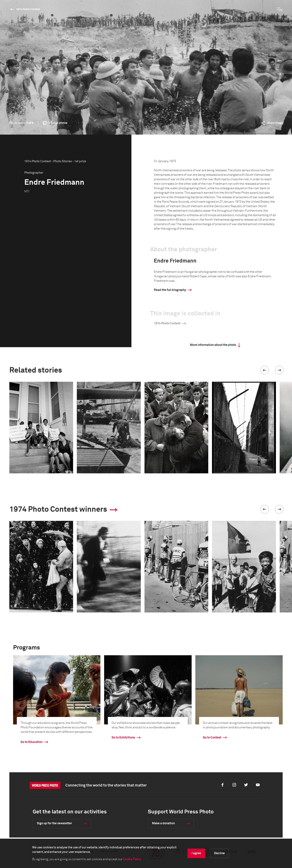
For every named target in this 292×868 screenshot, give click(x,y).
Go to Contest (212, 738)
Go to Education (31, 742)
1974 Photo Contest (28, 9)
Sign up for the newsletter (54, 823)
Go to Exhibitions (123, 738)
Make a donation (163, 823)
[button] (265, 370)
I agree (196, 853)
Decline (219, 853)
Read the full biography (170, 290)
